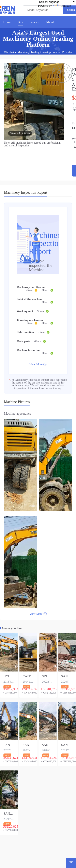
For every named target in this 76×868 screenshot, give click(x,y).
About (50, 22)
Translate (62, 6)
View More (36, 364)
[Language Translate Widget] (57, 2)
